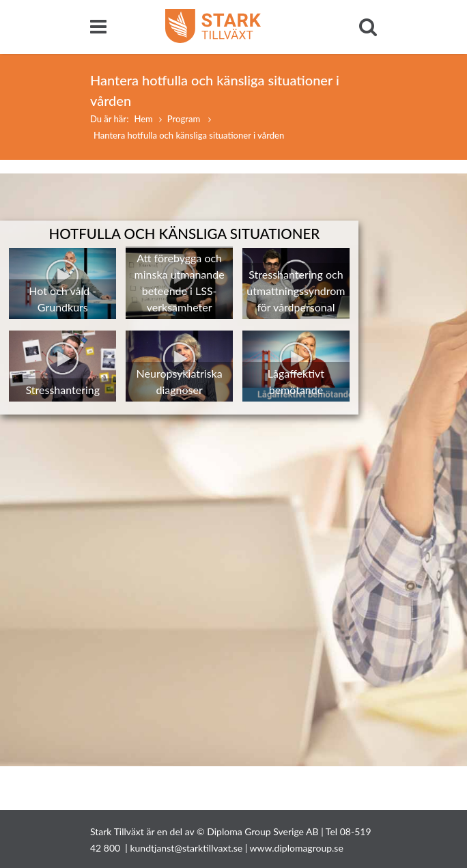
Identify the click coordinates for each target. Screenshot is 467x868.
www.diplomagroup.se (297, 848)
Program (185, 119)
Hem (143, 119)
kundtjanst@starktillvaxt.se (186, 848)
